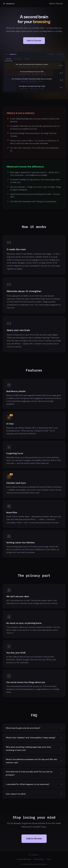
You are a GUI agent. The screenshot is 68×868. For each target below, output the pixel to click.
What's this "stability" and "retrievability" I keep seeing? (31, 737)
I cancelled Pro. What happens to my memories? (28, 784)
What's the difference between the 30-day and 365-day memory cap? (31, 761)
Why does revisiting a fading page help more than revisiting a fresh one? (28, 748)
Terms (49, 859)
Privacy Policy (39, 859)
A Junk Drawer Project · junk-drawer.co (34, 864)
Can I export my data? (16, 794)
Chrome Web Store (24, 859)
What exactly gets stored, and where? (23, 728)
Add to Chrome (56, 4)
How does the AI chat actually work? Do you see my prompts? (29, 773)
